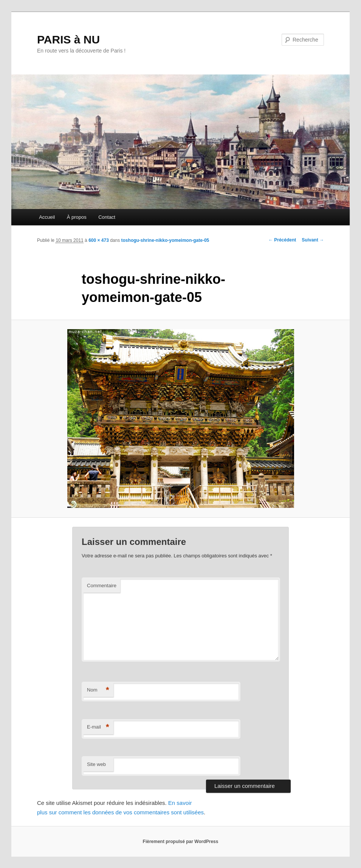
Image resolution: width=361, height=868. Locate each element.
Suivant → (313, 240)
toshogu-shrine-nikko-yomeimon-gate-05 (165, 240)
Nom (98, 690)
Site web (96, 764)
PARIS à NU (68, 39)
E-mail (98, 727)
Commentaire (102, 586)
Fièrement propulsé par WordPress (181, 842)
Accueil (47, 217)
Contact (107, 217)
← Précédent (282, 240)
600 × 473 (99, 240)
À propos (77, 217)
